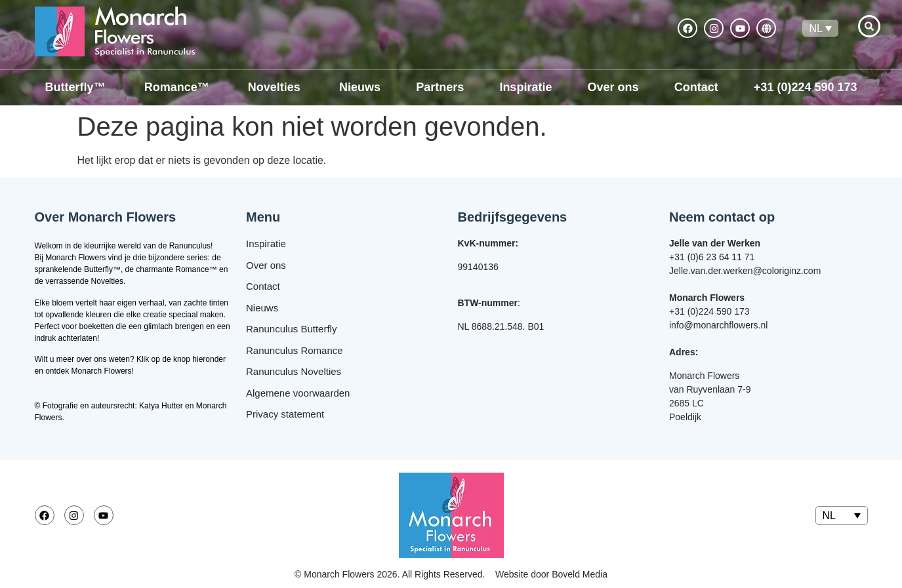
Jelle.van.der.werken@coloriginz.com (745, 271)
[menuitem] (820, 29)
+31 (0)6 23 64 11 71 (712, 257)
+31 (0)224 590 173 (709, 311)
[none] (820, 29)
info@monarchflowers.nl (718, 325)
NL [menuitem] (815, 28)
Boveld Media (580, 574)
